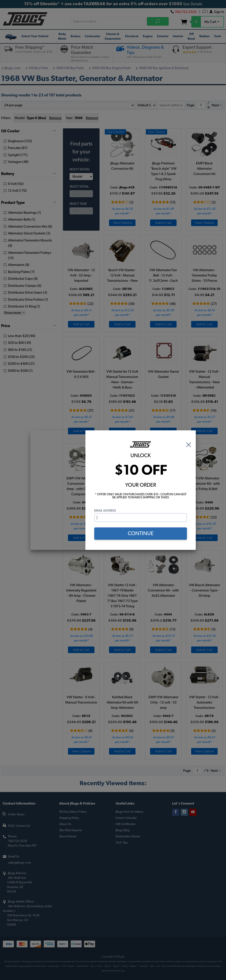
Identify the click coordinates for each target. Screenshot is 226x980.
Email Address (105, 511)
